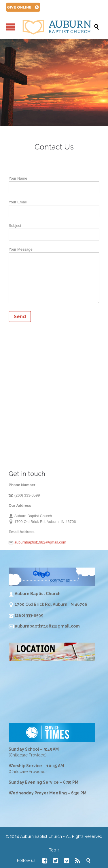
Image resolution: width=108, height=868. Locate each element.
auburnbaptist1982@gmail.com (40, 542)
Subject (54, 230)
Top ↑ (54, 850)
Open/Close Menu (11, 27)
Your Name (54, 183)
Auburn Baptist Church (41, 836)
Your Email (54, 207)
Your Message (54, 276)
